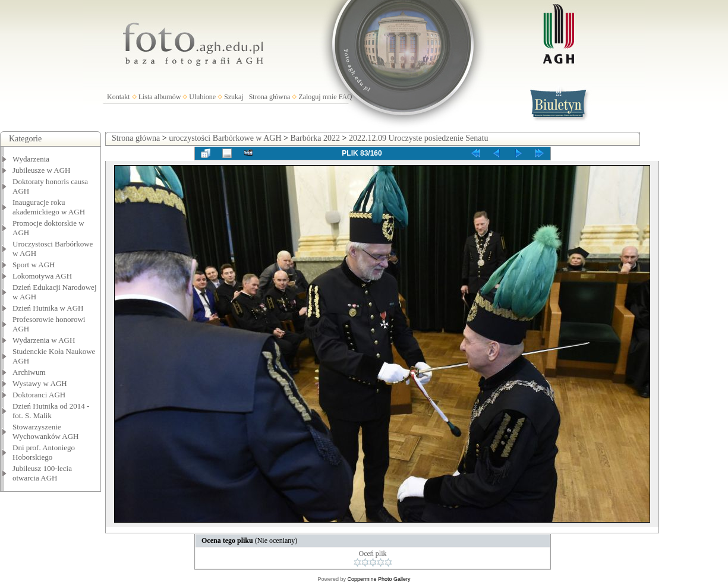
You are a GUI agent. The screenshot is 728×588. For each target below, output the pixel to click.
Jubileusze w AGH (42, 170)
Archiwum (29, 372)
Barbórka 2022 (315, 138)
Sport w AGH (34, 265)
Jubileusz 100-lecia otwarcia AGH (42, 473)
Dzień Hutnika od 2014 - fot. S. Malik (51, 411)
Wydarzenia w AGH (44, 340)
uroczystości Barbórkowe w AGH (225, 138)
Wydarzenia (31, 159)
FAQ (346, 97)
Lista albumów (160, 97)
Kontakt (119, 97)
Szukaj (234, 97)
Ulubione (202, 97)
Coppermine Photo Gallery (379, 579)
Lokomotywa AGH (42, 276)
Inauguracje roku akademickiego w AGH (49, 207)
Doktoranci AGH (39, 395)
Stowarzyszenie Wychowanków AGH (46, 431)
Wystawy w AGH (40, 383)
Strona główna (270, 97)
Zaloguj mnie (317, 97)
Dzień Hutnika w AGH (48, 308)
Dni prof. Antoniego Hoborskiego (44, 452)
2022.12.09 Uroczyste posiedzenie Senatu (418, 138)
